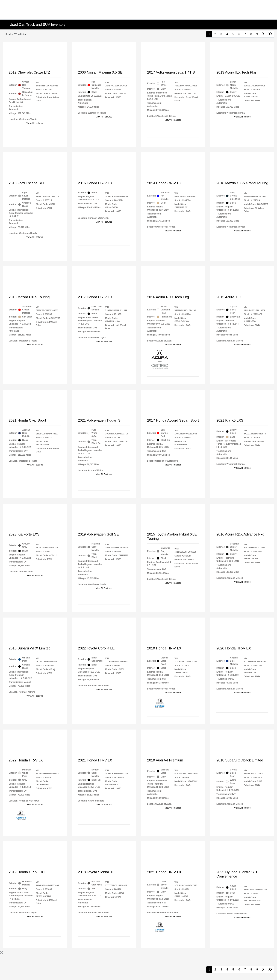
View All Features (35, 123)
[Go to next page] (263, 34)
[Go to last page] (270, 34)
